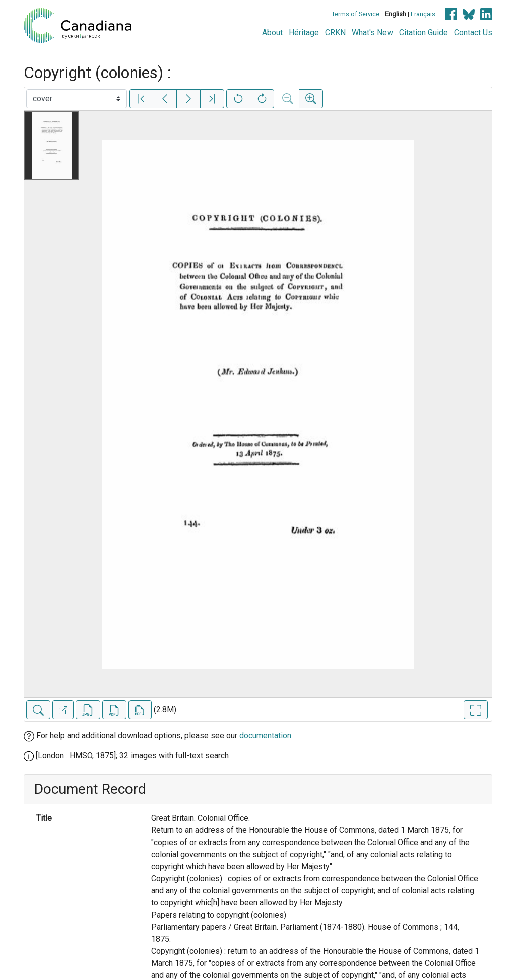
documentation (265, 736)
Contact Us (473, 32)
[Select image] (77, 99)
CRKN (335, 32)
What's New (372, 32)
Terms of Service (356, 14)
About (272, 32)
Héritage (304, 32)
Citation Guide (424, 32)
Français (423, 14)
